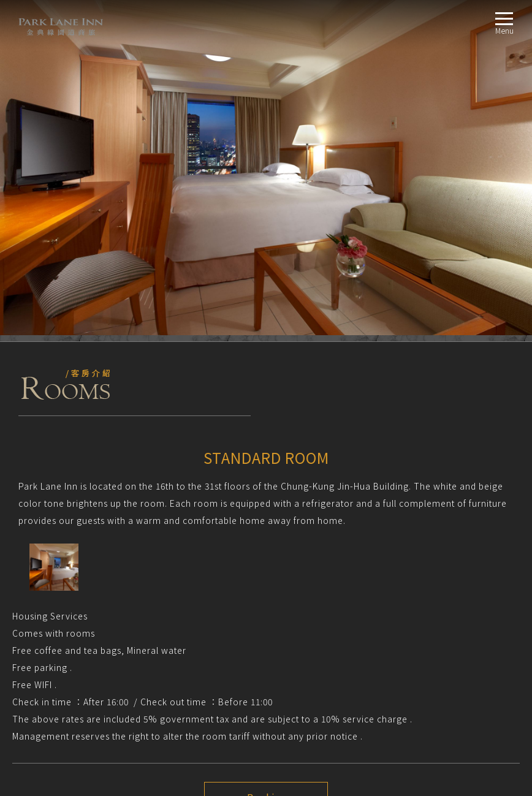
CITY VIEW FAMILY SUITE (72, 680)
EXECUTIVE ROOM (62, 665)
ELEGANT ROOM (59, 650)
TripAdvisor (24, 584)
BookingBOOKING (45, 709)
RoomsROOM (36, 621)
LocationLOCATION (47, 695)
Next (266, 508)
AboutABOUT (36, 606)
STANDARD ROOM (62, 636)
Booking (266, 463)
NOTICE (32, 550)
